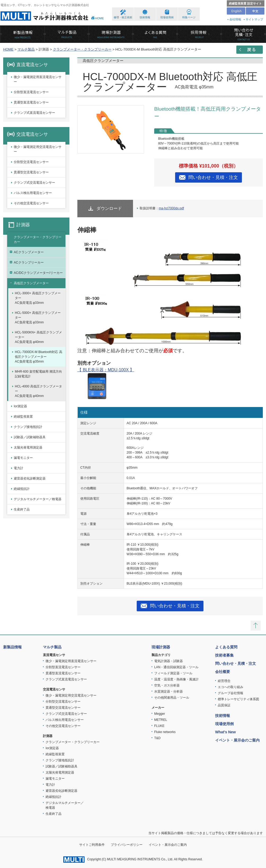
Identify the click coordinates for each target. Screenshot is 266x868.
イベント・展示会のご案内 (237, 740)
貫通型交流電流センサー (31, 172)
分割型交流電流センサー (31, 162)
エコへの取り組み (230, 687)
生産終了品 (22, 509)
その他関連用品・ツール (172, 698)
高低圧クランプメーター (31, 283)
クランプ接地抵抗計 (28, 427)
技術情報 (145, 17)
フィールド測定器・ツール (173, 673)
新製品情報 (12, 647)
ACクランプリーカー (29, 263)
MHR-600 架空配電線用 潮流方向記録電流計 (38, 374)
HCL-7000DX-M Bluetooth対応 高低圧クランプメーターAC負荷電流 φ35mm (39, 357)
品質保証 (224, 705)
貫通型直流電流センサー (31, 102)
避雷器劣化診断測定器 (30, 478)
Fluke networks (165, 732)
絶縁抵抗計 (22, 489)
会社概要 (223, 672)
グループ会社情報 (230, 693)
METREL (161, 720)
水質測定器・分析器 (169, 691)
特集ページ (189, 17)
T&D (157, 738)
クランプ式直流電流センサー (34, 113)
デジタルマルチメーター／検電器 (38, 499)
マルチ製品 (26, 49)
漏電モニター (23, 458)
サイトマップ (254, 19)
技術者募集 (224, 655)
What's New (225, 732)
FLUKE (159, 726)
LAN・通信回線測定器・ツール (176, 667)
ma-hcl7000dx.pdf (171, 208)
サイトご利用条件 (92, 845)
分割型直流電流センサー (31, 92)
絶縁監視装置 (23, 417)
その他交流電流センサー (31, 203)
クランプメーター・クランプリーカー (82, 49)
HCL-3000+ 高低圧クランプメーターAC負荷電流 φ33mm (38, 298)
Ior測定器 (20, 406)
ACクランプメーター (29, 252)
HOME (99, 18)
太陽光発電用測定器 (28, 447)
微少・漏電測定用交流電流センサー (38, 149)
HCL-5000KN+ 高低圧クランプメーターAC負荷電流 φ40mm (38, 337)
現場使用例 (167, 17)
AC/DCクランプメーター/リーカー (38, 273)
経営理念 (224, 681)
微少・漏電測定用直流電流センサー (38, 79)
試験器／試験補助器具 (30, 437)
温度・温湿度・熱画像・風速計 (176, 679)
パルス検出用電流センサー (33, 193)
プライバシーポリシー (127, 845)
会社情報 (235, 19)
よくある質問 (226, 647)
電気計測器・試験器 (169, 661)
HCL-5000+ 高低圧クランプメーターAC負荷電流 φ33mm (38, 318)
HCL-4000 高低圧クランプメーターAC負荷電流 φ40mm (38, 391)
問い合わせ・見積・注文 (213, 177)
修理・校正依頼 (123, 17)
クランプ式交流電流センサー (34, 183)
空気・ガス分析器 (167, 685)
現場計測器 (161, 647)
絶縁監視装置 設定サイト (245, 3)
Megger (160, 714)
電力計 (19, 468)
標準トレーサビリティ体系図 (238, 699)
